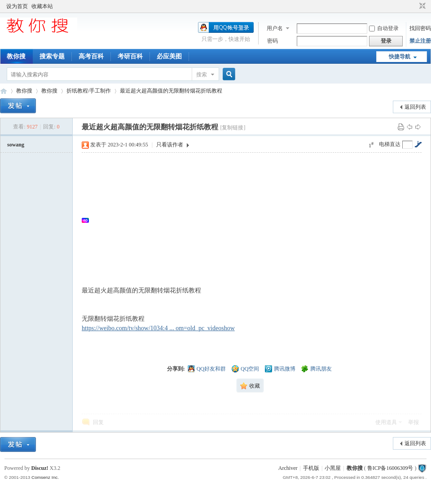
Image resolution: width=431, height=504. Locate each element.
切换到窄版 (421, 6)
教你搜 (16, 56)
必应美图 (169, 56)
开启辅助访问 (414, 6)
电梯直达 (390, 144)
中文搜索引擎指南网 (4, 91)
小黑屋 (333, 468)
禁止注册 (420, 41)
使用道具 (386, 422)
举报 (413, 422)
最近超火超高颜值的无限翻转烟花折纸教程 (171, 91)
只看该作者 (170, 145)
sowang (16, 145)
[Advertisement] (256, 220)
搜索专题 (52, 56)
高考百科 (91, 56)
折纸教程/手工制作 (89, 91)
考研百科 (130, 56)
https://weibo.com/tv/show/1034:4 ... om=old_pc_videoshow (158, 328)
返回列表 (415, 107)
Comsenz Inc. (45, 477)
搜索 (202, 75)
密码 (273, 41)
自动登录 (384, 28)
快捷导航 (400, 57)
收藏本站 (42, 6)
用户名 (275, 28)
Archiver (288, 468)
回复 (98, 422)
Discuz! (40, 468)
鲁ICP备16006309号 (390, 468)
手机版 (311, 468)
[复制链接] (233, 128)
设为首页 (17, 6)
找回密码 (420, 28)
